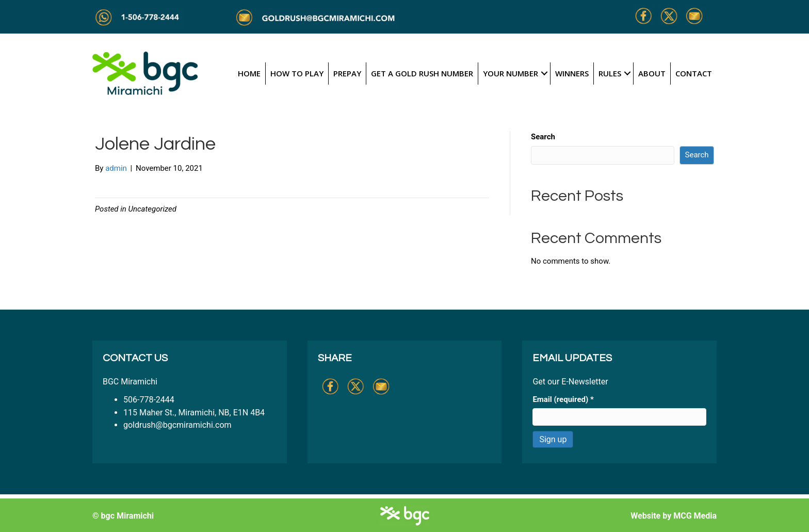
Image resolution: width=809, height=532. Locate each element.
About (652, 73)
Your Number (511, 73)
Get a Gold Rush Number (422, 73)
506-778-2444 (149, 400)
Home (249, 73)
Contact (694, 73)
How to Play (297, 73)
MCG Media (695, 516)
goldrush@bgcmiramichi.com (177, 425)
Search (543, 137)
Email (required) (563, 399)
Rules (610, 73)
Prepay (347, 73)
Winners (572, 73)
